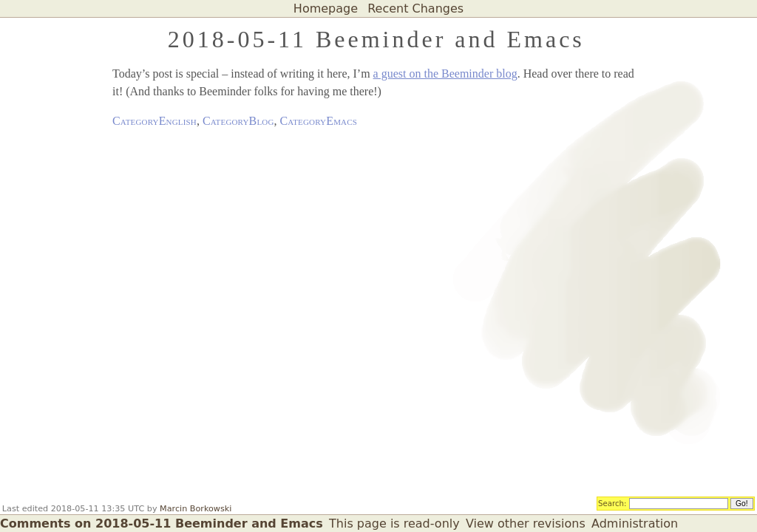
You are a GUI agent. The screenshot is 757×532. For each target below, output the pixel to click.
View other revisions (526, 524)
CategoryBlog (238, 121)
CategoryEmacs (319, 121)
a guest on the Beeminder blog (445, 74)
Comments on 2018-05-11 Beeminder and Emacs (162, 524)
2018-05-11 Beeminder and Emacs (376, 39)
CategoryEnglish (155, 121)
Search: (612, 502)
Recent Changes (415, 8)
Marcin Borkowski (196, 509)
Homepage (326, 8)
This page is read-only (394, 524)
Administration (635, 524)
